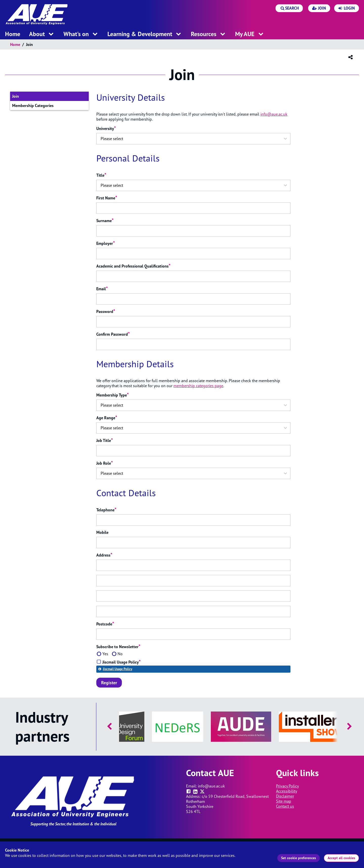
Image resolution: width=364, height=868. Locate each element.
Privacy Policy (287, 786)
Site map (284, 801)
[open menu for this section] (51, 34)
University (106, 128)
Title (101, 175)
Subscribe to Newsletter (118, 647)
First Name (107, 198)
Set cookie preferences (299, 858)
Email (102, 289)
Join (22, 97)
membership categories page (198, 386)
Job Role (105, 463)
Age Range (107, 418)
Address (104, 555)
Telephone (106, 510)
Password (106, 311)
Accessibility (287, 791)
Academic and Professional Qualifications (133, 266)
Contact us (285, 806)
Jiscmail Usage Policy (118, 669)
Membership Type (113, 395)
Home (15, 44)
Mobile (102, 532)
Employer (106, 243)
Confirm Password (113, 334)
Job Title (105, 440)
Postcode (105, 624)
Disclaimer (285, 796)
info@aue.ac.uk (274, 114)
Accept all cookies (341, 858)
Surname (105, 221)
